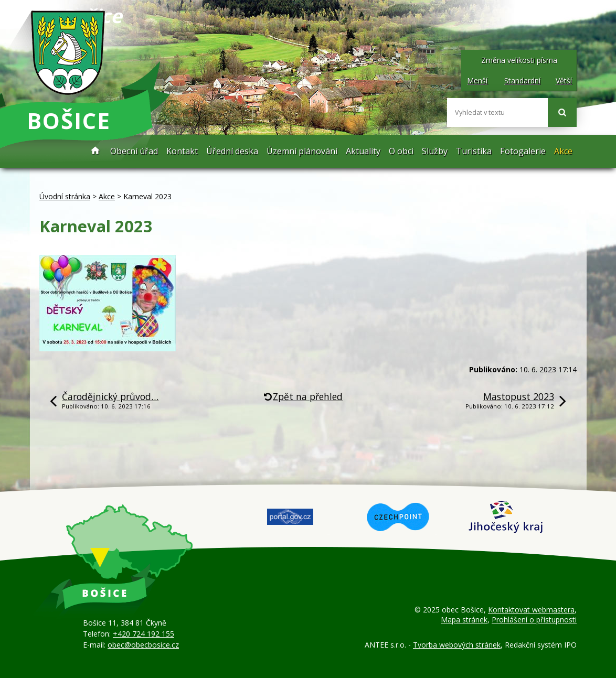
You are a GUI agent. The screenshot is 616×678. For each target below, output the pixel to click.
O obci (401, 151)
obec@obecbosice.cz (143, 645)
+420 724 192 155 (144, 634)
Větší (564, 80)
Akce (563, 151)
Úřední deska (232, 151)
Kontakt (182, 151)
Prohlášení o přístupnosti (534, 620)
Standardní (522, 80)
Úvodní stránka (95, 151)
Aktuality (363, 151)
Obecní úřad (134, 151)
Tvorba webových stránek (457, 645)
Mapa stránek (464, 620)
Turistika (474, 151)
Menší (477, 80)
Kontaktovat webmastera (531, 610)
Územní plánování (302, 151)
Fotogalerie (523, 151)
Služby (435, 151)
